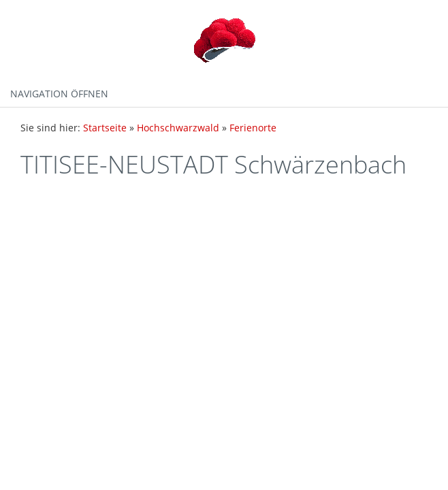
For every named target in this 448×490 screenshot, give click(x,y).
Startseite (105, 128)
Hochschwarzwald (178, 128)
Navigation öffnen (59, 94)
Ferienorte (253, 128)
